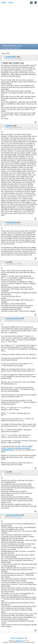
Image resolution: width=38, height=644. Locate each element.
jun (7, 262)
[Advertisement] (19, 24)
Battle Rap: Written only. (12, 48)
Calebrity (9, 126)
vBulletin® (19, 641)
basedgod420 (11, 57)
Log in (13, 638)
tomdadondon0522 (13, 318)
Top (26, 638)
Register (20, 638)
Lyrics (11, 2)
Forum (4, 2)
